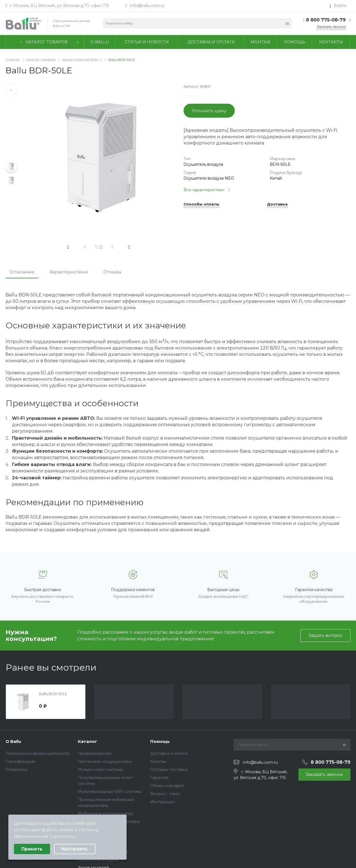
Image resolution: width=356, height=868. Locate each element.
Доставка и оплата (169, 753)
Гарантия (159, 778)
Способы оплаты (201, 204)
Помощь (160, 741)
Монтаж (158, 762)
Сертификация (20, 762)
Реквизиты (16, 770)
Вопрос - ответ (165, 794)
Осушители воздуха (98, 860)
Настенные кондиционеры (105, 762)
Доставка (277, 204)
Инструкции (162, 802)
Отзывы (113, 272)
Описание (22, 272)
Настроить (75, 849)
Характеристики (69, 272)
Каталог (87, 741)
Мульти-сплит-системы (101, 770)
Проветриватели (95, 753)
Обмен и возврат (167, 786)
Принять (32, 849)
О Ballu (13, 741)
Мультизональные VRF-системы (110, 792)
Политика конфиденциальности (38, 753)
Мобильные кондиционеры (105, 814)
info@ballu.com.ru (147, 6)
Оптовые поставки (169, 770)
